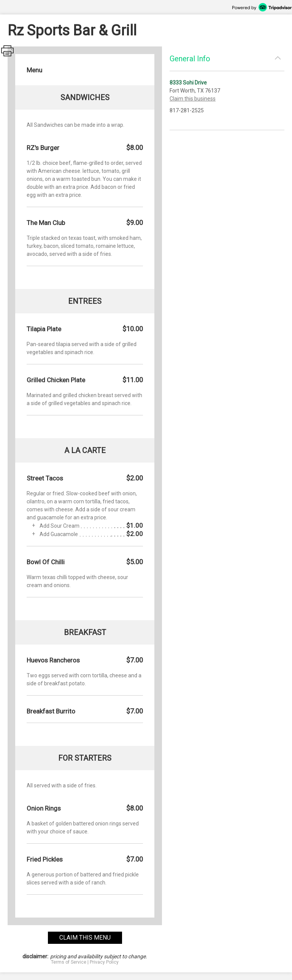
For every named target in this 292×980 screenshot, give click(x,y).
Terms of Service (69, 962)
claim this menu (85, 938)
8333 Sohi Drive (188, 83)
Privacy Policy (104, 962)
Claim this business (193, 99)
